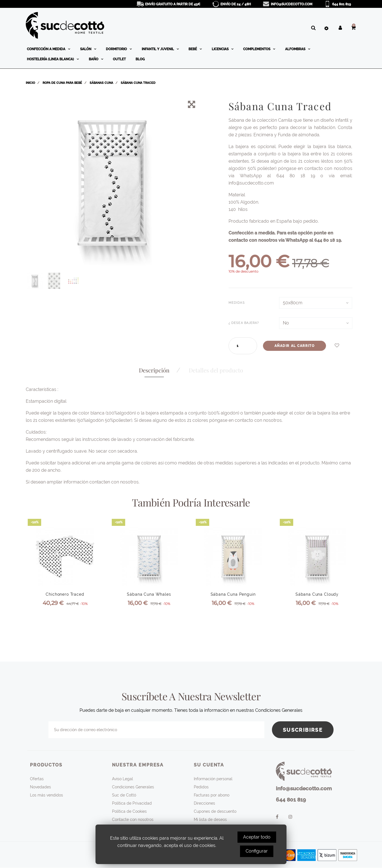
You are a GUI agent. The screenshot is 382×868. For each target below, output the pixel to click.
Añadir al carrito (295, 346)
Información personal (213, 779)
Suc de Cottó (124, 795)
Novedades (40, 787)
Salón (86, 49)
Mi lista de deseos (210, 819)
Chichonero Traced (65, 594)
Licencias (221, 49)
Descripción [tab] (154, 370)
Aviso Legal (123, 779)
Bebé (193, 49)
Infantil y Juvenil (158, 49)
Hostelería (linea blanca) (51, 59)
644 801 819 (342, 4)
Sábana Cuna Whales (149, 594)
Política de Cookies (129, 811)
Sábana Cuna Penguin (233, 594)
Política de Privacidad (132, 803)
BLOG (140, 59)
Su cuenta (209, 765)
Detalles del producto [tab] (216, 370)
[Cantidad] (240, 346)
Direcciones (204, 803)
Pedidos (201, 787)
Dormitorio (117, 49)
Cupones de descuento (215, 811)
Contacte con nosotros (133, 819)
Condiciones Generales (133, 787)
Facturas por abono (212, 795)
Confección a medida (46, 49)
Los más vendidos (46, 795)
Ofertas (37, 779)
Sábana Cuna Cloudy (317, 594)
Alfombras (296, 49)
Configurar (257, 851)
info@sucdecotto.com (292, 4)
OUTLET (119, 59)
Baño (94, 59)
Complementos (257, 49)
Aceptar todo (257, 837)
